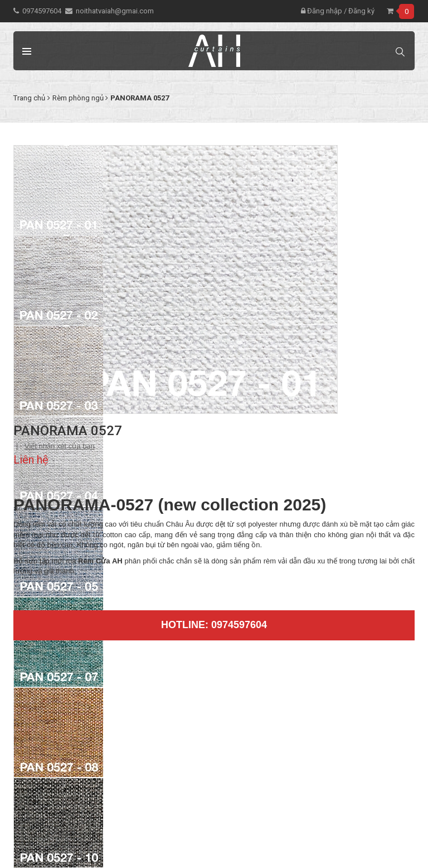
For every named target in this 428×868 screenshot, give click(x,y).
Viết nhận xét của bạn (60, 446)
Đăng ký (361, 11)
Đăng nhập (322, 11)
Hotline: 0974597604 (214, 625)
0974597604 (42, 11)
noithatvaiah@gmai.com (115, 11)
